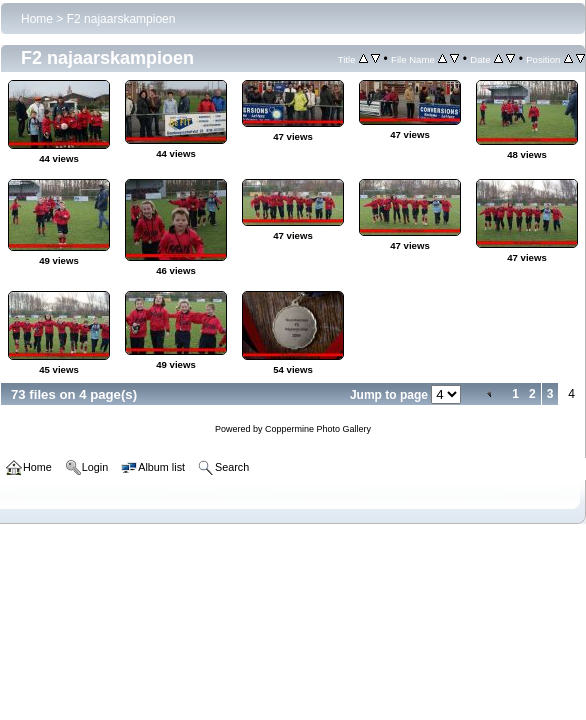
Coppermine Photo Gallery (318, 429)
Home (37, 19)
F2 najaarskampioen (121, 19)
